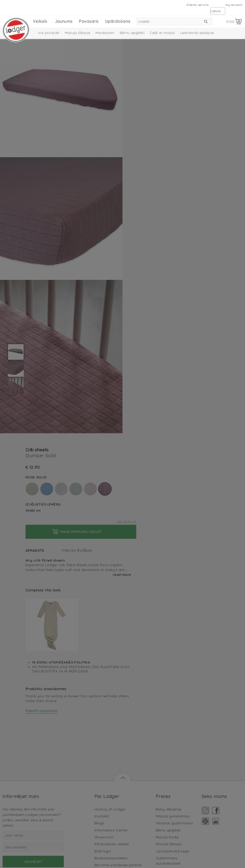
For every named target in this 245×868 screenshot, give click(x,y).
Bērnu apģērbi (132, 33)
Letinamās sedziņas (197, 33)
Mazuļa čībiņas (78, 33)
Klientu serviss (198, 5)
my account (234, 5)
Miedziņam (105, 33)
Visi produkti (49, 33)
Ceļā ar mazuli (162, 33)
